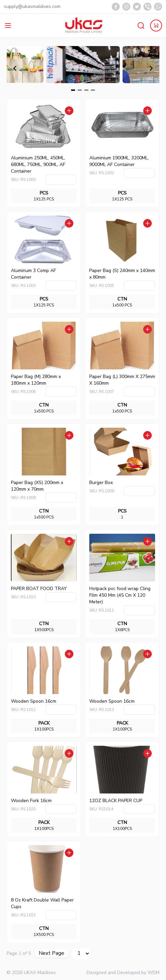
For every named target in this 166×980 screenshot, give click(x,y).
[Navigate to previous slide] (15, 68)
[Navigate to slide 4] (93, 90)
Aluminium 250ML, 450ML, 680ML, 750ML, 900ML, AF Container (38, 164)
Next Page (51, 953)
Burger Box (101, 483)
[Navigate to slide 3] (86, 90)
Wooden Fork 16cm (31, 801)
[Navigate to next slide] (151, 68)
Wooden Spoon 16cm (34, 701)
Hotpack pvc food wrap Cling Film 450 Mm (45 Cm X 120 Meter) (120, 595)
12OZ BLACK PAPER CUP (116, 801)
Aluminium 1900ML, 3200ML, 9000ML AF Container (119, 161)
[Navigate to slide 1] (73, 90)
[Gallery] (83, 68)
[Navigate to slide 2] (80, 90)
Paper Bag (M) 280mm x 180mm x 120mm (36, 380)
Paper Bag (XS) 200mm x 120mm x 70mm (37, 486)
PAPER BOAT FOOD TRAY (39, 589)
